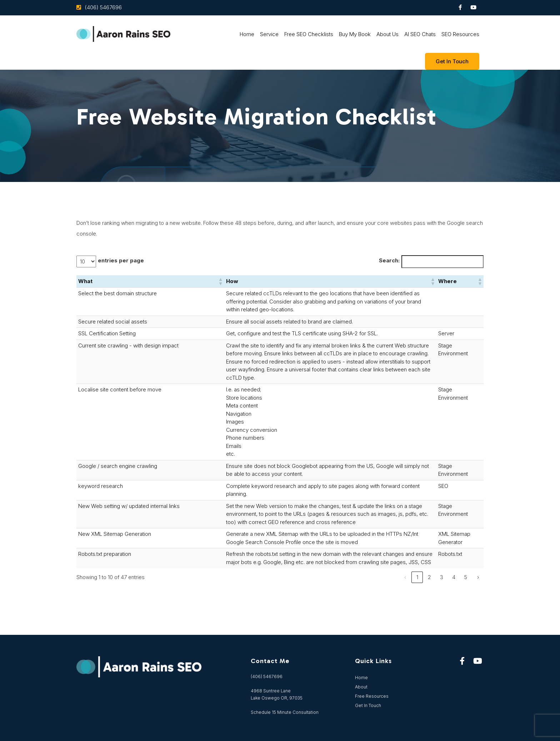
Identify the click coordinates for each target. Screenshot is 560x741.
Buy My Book (355, 34)
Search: (389, 260)
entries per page (121, 260)
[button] (220, 281)
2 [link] (429, 577)
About (361, 687)
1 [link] (417, 577)
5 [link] (466, 577)
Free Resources (372, 696)
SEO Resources (460, 34)
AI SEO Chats (420, 34)
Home (247, 34)
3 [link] (442, 577)
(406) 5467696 (103, 7)
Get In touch (452, 61)
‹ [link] (405, 577)
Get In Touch (368, 705)
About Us (387, 34)
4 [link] (454, 577)
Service (269, 34)
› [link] (478, 577)
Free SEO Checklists (309, 34)
